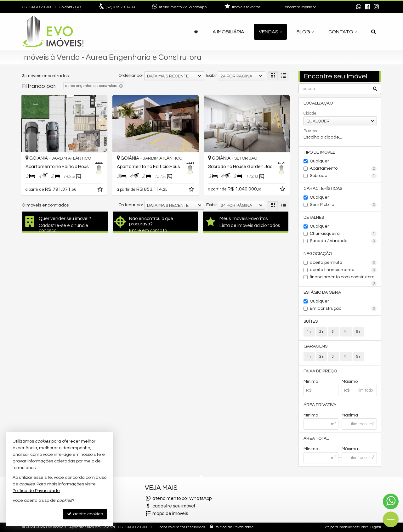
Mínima (311, 415)
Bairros (310, 131)
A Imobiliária (228, 32)
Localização (318, 103)
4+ (346, 332)
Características (323, 189)
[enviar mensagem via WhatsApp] (359, 7)
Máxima (350, 415)
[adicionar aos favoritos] (101, 190)
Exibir (212, 76)
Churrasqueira (343, 234)
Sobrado (343, 176)
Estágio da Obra (322, 292)
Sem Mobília (343, 205)
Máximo (350, 382)
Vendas (270, 32)
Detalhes (314, 218)
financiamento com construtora (343, 278)
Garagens (315, 346)
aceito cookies (85, 514)
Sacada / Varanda (343, 241)
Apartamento (343, 169)
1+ (309, 332)
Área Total (316, 439)
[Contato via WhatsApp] (391, 501)
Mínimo (311, 382)
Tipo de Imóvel (319, 152)
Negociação (318, 254)
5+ (358, 332)
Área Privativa (320, 405)
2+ (321, 332)
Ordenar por (131, 76)
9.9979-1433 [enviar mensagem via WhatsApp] (120, 7)
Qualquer (319, 161)
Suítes (311, 321)
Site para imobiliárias (341, 527)
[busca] (374, 32)
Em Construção (343, 309)
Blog (305, 32)
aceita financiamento (343, 270)
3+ (334, 332)
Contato (343, 32)
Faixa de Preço (320, 371)
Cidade (310, 113)
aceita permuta (343, 263)
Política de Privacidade (234, 527)
